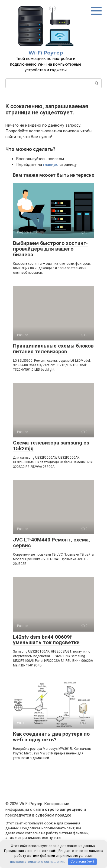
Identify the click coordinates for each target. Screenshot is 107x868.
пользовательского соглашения (37, 861)
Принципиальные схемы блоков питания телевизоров (53, 349)
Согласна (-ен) (82, 861)
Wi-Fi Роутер (46, 53)
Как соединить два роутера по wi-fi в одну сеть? (51, 737)
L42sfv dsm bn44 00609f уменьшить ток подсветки (46, 640)
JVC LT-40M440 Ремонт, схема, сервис (51, 543)
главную (51, 165)
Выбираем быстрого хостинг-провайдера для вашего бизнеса (50, 249)
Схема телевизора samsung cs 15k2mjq (51, 446)
